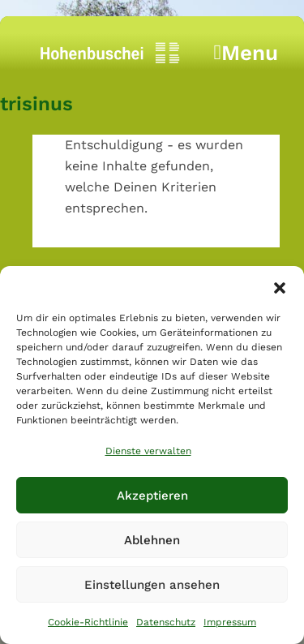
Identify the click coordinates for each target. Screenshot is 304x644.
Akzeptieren (152, 496)
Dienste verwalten (148, 451)
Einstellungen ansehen (152, 585)
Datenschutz (166, 622)
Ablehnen (152, 540)
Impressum (230, 622)
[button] (280, 286)
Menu (246, 57)
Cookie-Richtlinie (88, 622)
